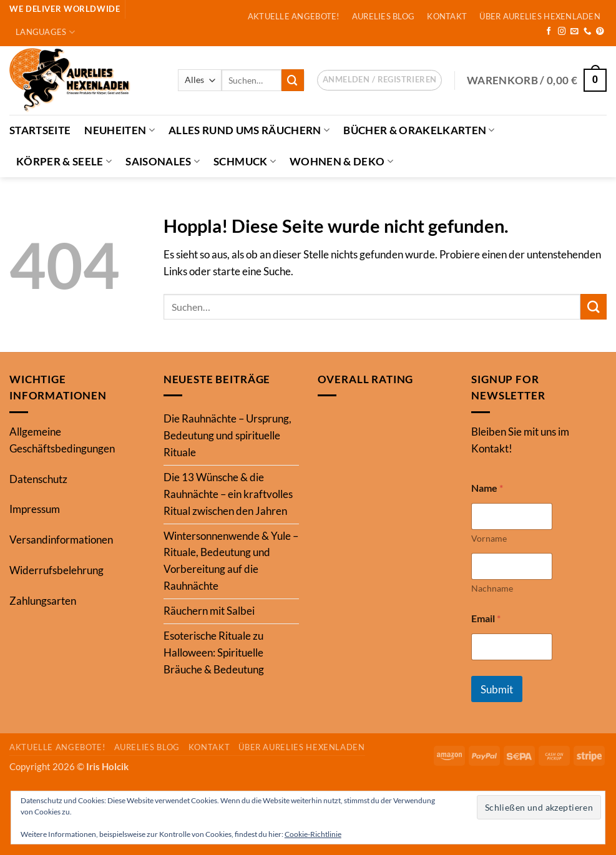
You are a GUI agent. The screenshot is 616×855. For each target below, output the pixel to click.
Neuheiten (120, 130)
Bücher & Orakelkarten (419, 130)
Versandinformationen (61, 540)
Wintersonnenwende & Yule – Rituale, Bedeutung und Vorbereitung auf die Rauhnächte (231, 561)
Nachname (492, 588)
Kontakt (447, 16)
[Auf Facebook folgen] (549, 32)
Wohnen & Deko (341, 161)
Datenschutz (38, 479)
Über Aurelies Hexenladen (540, 16)
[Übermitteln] (293, 80)
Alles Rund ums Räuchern (249, 130)
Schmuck (245, 161)
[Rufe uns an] (588, 32)
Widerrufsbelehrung (56, 570)
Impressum (35, 509)
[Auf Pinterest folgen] (600, 32)
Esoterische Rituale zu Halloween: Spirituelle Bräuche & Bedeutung (214, 652)
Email (486, 618)
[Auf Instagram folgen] (562, 32)
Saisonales (163, 161)
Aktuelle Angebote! (294, 16)
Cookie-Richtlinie (313, 834)
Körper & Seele (64, 161)
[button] (379, 81)
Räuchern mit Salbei (209, 611)
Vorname (489, 538)
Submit (497, 689)
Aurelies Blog (384, 16)
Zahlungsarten (43, 601)
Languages (45, 32)
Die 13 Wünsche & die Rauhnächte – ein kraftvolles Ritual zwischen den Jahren (228, 494)
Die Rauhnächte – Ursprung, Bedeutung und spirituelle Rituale (227, 435)
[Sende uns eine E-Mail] (574, 32)
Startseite (40, 130)
